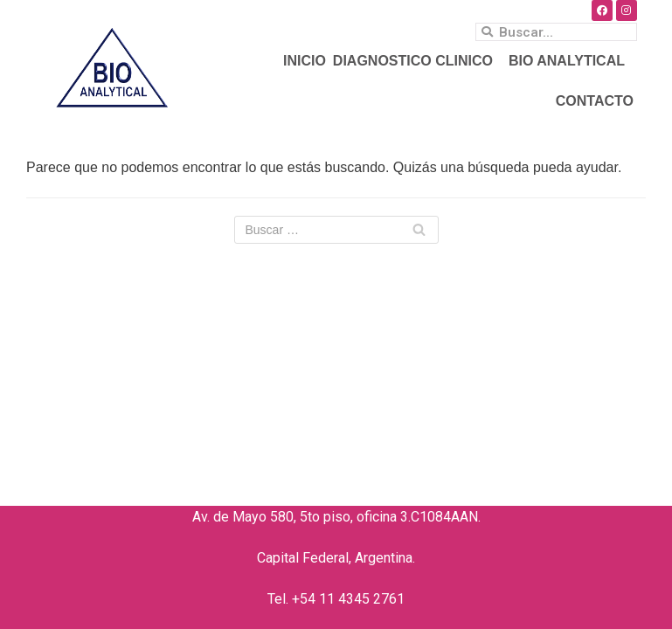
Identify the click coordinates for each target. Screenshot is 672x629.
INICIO (305, 61)
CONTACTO (595, 101)
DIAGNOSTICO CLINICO (417, 61)
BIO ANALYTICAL (571, 61)
